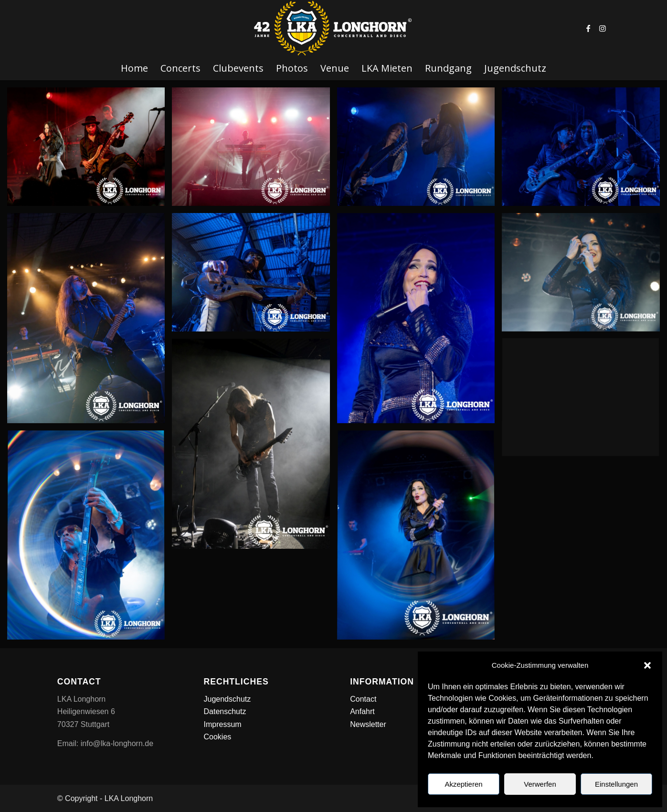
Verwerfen (540, 784)
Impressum (223, 724)
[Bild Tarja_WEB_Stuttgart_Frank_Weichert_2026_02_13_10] (419, 150)
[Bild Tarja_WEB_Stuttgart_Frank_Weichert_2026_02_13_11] (254, 150)
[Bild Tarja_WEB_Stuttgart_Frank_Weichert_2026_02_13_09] (584, 150)
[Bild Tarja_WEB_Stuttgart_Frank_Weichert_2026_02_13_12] (90, 150)
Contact (363, 699)
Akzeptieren (463, 784)
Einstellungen (616, 784)
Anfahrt (362, 711)
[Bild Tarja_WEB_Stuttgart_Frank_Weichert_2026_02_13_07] (90, 322)
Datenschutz (225, 711)
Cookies (218, 737)
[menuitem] (134, 68)
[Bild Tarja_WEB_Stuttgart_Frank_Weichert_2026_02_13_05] (584, 276)
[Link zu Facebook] (588, 28)
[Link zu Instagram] (603, 28)
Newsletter (368, 724)
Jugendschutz (228, 699)
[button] (647, 665)
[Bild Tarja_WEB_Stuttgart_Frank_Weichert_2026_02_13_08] (419, 322)
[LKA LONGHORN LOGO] (334, 28)
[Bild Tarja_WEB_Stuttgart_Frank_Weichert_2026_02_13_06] (254, 276)
